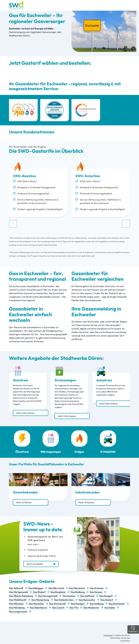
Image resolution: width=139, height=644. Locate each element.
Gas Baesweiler (87, 600)
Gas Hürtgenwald (18, 592)
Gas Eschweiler (117, 604)
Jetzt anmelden (41, 564)
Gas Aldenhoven (38, 608)
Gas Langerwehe (18, 612)
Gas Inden (110, 608)
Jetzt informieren (25, 413)
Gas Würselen (16, 604)
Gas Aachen (69, 596)
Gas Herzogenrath (48, 596)
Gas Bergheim (58, 592)
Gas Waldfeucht (18, 600)
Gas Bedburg (78, 592)
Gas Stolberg (97, 604)
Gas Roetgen (78, 604)
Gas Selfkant (87, 596)
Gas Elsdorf (39, 592)
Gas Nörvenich (56, 588)
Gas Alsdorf (107, 600)
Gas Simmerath (57, 604)
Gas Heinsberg (17, 608)
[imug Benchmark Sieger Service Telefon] (55, 110)
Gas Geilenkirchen (64, 600)
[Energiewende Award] (86, 110)
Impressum (108, 635)
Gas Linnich (58, 608)
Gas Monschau (36, 604)
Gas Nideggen (36, 588)
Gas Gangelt (106, 596)
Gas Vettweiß (16, 588)
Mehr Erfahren (24, 502)
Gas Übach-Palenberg (21, 596)
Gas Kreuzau (97, 588)
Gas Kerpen (96, 592)
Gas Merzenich (77, 588)
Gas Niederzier (91, 608)
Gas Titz (74, 608)
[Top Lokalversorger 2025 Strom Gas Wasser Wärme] (23, 110)
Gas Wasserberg (40, 600)
